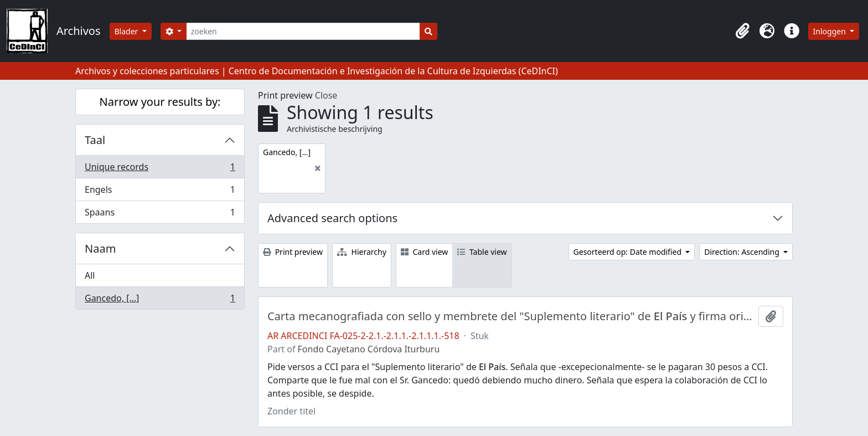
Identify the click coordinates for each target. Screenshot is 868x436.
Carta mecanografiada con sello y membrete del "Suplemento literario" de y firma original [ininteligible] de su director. (511, 316)
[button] (743, 31)
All (90, 275)
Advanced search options (332, 218)
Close (326, 95)
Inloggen (831, 31)
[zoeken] (303, 31)
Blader (128, 31)
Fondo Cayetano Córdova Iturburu (369, 349)
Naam (100, 248)
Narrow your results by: (160, 102)
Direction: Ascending (743, 252)
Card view (424, 252)
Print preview (293, 252)
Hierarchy (362, 252)
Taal (95, 140)
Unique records (160, 169)
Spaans (160, 214)
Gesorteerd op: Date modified (629, 252)
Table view (482, 252)
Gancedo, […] (160, 300)
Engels (160, 192)
